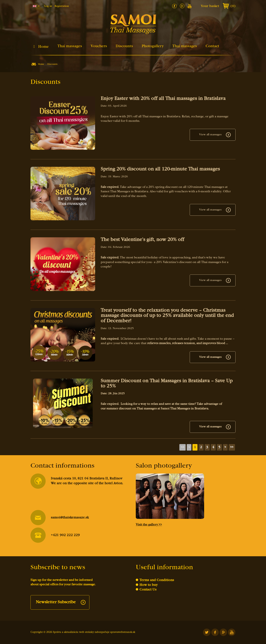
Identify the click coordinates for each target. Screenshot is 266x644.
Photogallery (153, 46)
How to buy (149, 585)
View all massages (210, 135)
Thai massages (70, 46)
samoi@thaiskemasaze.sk (60, 518)
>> (232, 447)
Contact (212, 46)
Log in (48, 6)
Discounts (124, 46)
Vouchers (99, 46)
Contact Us (148, 590)
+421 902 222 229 (55, 535)
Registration (62, 6)
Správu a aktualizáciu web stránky (73, 632)
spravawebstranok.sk (123, 632)
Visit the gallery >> (149, 525)
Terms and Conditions (157, 580)
